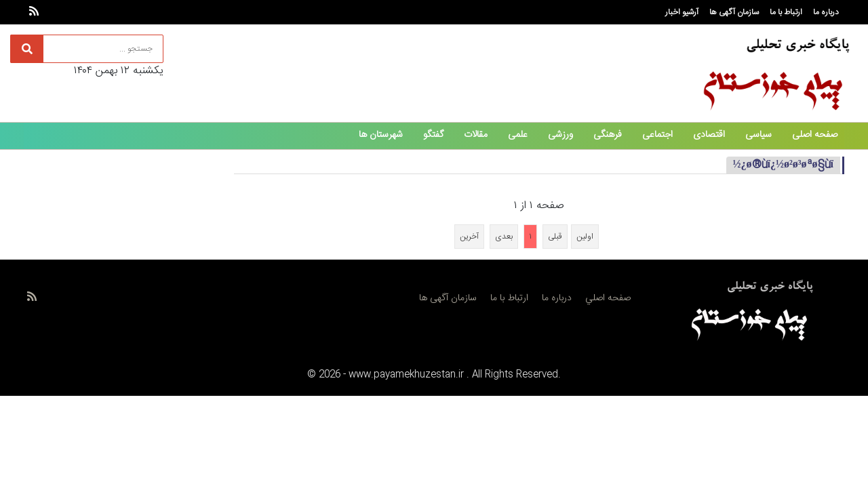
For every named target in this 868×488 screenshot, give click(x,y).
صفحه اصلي (608, 298)
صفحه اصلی (815, 135)
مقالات (476, 135)
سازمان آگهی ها (734, 12)
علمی (518, 135)
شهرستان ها (381, 135)
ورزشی (560, 135)
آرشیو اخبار (682, 12)
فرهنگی (608, 135)
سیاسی (758, 135)
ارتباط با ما (786, 12)
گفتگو (433, 135)
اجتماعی (657, 135)
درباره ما (826, 12)
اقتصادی (709, 135)
